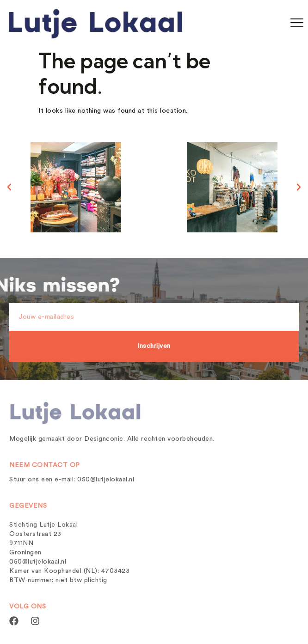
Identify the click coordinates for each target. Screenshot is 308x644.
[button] (9, 187)
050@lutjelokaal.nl (106, 480)
